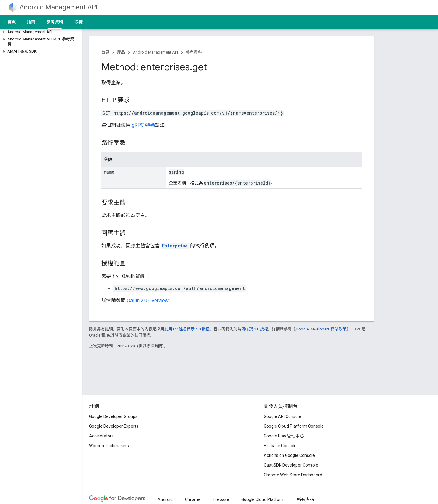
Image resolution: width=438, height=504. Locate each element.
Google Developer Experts (114, 426)
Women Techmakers (109, 446)
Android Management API (59, 7)
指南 (31, 22)
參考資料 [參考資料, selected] (55, 22)
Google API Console (282, 416)
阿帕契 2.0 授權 (255, 329)
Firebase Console (280, 446)
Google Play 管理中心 (284, 436)
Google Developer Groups (113, 416)
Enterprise (175, 246)
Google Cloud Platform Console (294, 426)
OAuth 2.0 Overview (148, 300)
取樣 (78, 22)
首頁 (12, 22)
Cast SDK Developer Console (291, 465)
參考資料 (194, 52)
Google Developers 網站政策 (321, 329)
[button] (40, 32)
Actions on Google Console (289, 455)
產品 (121, 52)
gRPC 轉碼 (143, 125)
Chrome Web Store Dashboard (293, 475)
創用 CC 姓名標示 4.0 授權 (187, 329)
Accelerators (101, 436)
